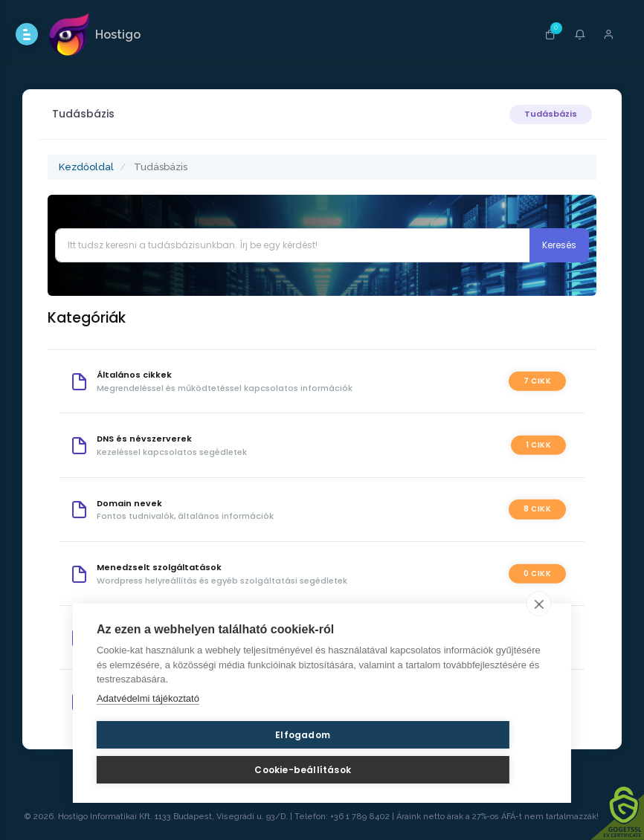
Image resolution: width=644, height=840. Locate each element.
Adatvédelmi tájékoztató (148, 726)
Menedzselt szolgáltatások (164, 567)
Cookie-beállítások (318, 762)
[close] (539, 631)
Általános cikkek (139, 375)
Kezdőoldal (91, 167)
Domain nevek (135, 503)
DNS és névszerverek (149, 439)
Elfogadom (168, 762)
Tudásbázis (545, 114)
